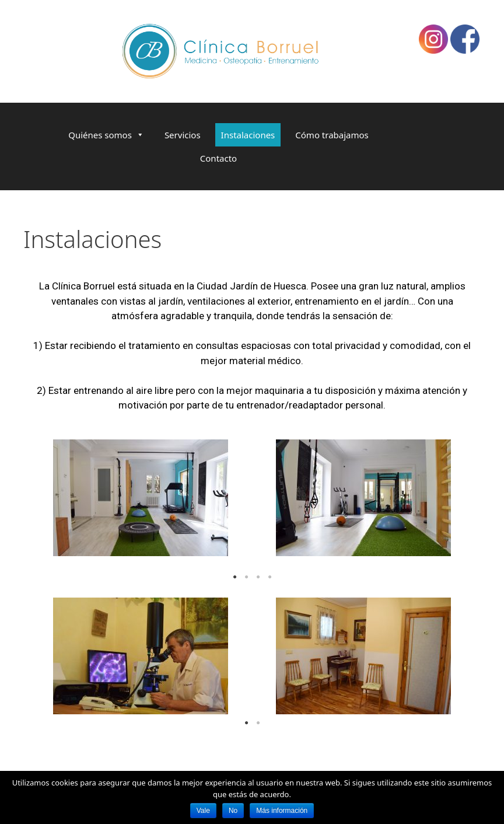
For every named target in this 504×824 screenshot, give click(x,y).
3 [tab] (258, 577)
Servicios (183, 135)
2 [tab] (246, 577)
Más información (282, 811)
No (233, 811)
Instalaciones (248, 135)
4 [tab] (269, 577)
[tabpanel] (141, 498)
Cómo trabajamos (332, 135)
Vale (203, 811)
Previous (47, 504)
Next (457, 504)
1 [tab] (235, 577)
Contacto (218, 158)
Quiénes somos (100, 135)
